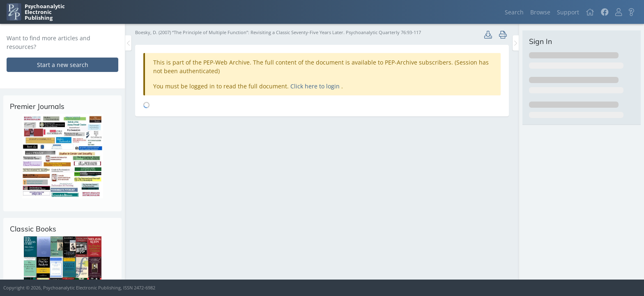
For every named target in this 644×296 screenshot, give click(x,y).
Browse (540, 12)
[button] (619, 12)
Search (514, 12)
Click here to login (316, 86)
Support (568, 12)
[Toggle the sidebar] (128, 43)
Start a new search (63, 65)
